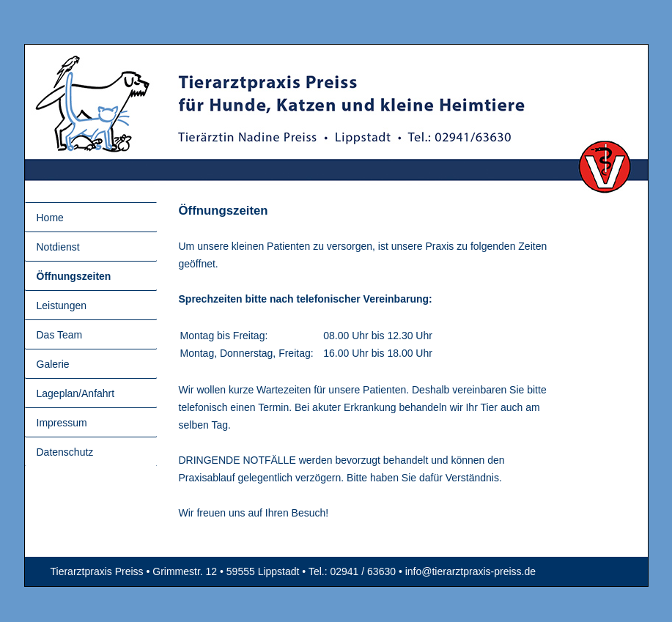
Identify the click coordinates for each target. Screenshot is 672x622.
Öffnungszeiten (74, 276)
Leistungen (62, 306)
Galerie (53, 364)
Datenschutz (65, 452)
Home (50, 218)
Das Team (60, 335)
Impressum (62, 423)
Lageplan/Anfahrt (76, 393)
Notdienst (58, 247)
